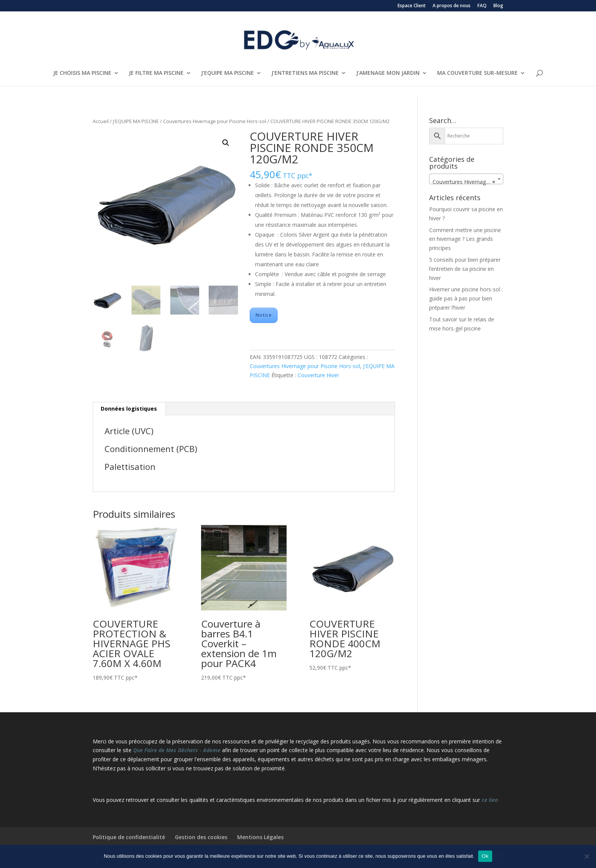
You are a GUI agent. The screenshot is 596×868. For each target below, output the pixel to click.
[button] (226, 143)
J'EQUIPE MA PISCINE (136, 121)
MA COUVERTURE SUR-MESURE (477, 73)
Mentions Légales (260, 837)
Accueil (101, 121)
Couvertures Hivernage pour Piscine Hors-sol (215, 121)
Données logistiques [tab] (129, 409)
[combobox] (466, 179)
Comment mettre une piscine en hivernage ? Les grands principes (465, 239)
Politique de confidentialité (129, 837)
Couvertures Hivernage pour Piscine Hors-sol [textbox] (468, 182)
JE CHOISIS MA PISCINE (82, 73)
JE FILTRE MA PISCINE (156, 73)
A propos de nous (452, 6)
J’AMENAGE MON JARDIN (388, 73)
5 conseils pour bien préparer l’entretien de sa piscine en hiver (465, 269)
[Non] (586, 856)
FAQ (482, 6)
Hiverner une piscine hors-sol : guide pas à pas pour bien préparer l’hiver (466, 298)
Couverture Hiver (318, 375)
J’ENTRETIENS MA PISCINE (305, 73)
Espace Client (412, 6)
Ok (485, 856)
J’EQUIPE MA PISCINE (227, 73)
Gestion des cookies (201, 837)
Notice (264, 315)
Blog (498, 6)
